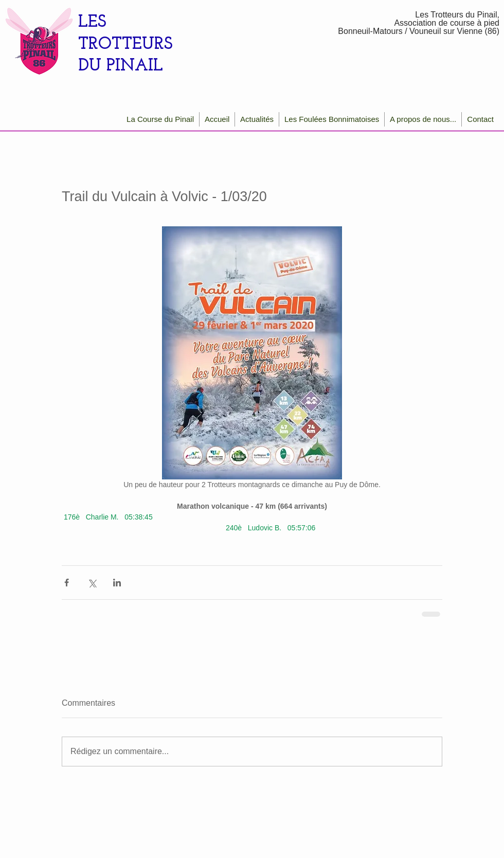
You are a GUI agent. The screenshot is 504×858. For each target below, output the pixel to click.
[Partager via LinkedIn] (117, 583)
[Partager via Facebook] (67, 583)
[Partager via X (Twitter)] (92, 583)
